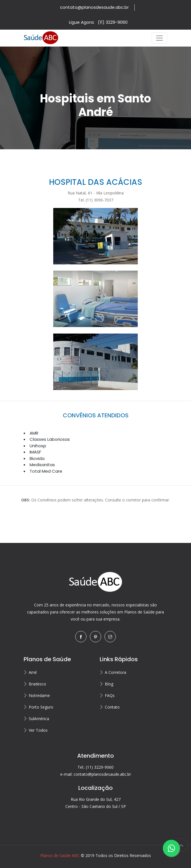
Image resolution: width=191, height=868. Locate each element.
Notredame (39, 695)
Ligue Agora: (98, 22)
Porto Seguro (41, 707)
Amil (33, 672)
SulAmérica (39, 719)
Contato (112, 707)
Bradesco (37, 684)
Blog (109, 684)
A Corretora (116, 672)
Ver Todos (38, 730)
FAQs (110, 695)
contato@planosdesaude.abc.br (94, 7)
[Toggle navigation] (159, 38)
